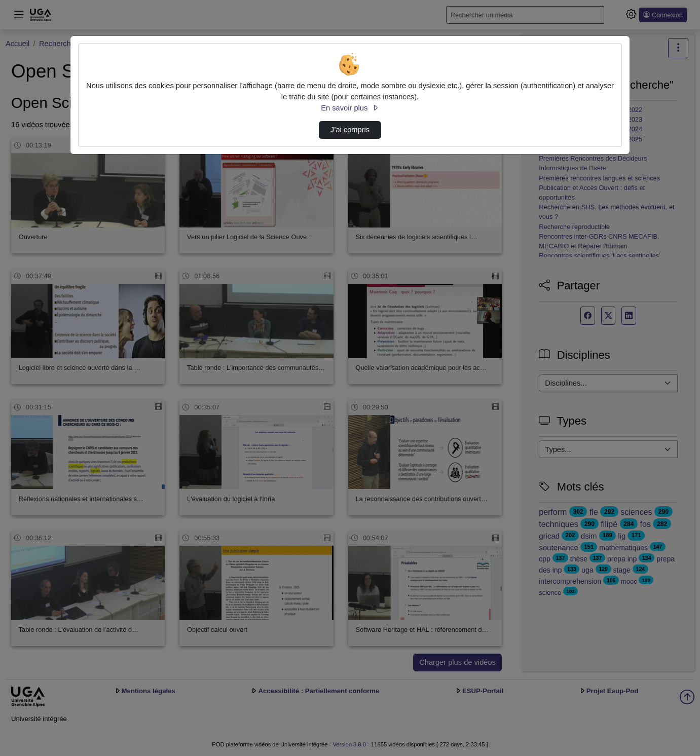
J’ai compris (350, 130)
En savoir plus (350, 108)
